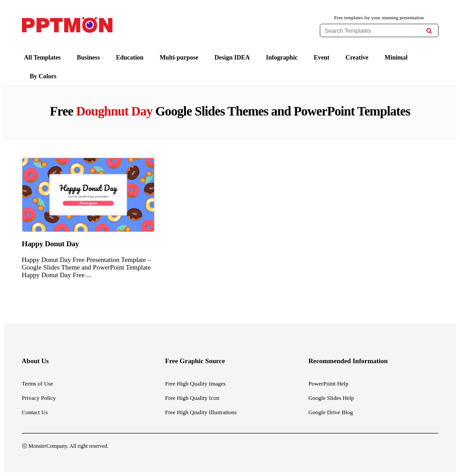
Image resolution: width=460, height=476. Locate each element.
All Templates (43, 58)
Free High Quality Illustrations (201, 412)
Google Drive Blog (331, 412)
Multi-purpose (179, 58)
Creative (357, 58)
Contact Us (35, 412)
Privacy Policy (39, 398)
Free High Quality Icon (192, 398)
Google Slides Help (331, 398)
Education (130, 58)
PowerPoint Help (328, 384)
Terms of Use (38, 384)
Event (322, 58)
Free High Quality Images (195, 384)
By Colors (43, 76)
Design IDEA (232, 58)
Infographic (282, 58)
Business (88, 58)
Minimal (396, 58)
